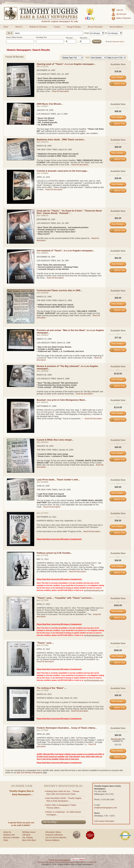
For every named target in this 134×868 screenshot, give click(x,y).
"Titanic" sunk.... (45, 643)
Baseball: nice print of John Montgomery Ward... (62, 400)
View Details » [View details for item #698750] (118, 224)
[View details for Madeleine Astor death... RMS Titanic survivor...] (21, 160)
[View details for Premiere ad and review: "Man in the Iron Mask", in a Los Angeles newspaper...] (21, 350)
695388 (45, 293)
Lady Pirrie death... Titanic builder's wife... (58, 480)
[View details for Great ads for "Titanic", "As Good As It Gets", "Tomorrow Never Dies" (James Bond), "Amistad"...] (21, 243)
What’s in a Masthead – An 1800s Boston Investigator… (64, 813)
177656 (45, 555)
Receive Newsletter (95, 27)
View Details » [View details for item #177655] (118, 611)
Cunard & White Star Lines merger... (55, 440)
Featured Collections (54, 835)
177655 (45, 600)
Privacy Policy (73, 862)
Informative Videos (53, 832)
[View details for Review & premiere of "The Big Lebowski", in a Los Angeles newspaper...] (21, 386)
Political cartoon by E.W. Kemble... (54, 553)
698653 (45, 253)
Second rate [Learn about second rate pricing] (116, 739)
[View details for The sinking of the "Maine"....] (21, 720)
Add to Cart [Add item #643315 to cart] (118, 459)
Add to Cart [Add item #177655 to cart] (118, 618)
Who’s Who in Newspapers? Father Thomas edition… (61, 806)
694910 (45, 335)
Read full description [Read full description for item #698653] (55, 278)
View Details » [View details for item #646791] (118, 413)
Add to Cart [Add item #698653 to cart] (118, 270)
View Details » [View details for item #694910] (118, 344)
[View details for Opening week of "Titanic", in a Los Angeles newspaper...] (21, 96)
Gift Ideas (26, 835)
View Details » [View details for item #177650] (118, 701)
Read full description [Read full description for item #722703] (61, 91)
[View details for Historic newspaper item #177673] (21, 545)
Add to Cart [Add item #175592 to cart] (118, 757)
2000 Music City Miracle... (50, 104)
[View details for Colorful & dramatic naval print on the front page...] (21, 203)
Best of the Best (29, 840)
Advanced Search (118, 42)
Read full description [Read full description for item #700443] (54, 189)
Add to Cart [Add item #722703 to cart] (118, 84)
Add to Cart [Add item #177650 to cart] (118, 707)
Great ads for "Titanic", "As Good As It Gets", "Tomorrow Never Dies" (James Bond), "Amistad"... (69, 212)
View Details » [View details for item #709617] (118, 117)
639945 (45, 482)
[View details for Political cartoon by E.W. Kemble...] (21, 585)
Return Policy (61, 862)
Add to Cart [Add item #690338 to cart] (118, 386)
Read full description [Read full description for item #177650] (80, 711)
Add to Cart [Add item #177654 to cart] (118, 663)
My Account (121, 14)
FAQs (6, 840)
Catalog (57, 27)
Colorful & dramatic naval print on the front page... (63, 171)
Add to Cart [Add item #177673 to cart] (118, 533)
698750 (45, 216)
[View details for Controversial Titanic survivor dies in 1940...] (21, 323)
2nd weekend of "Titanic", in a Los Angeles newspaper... (66, 251)
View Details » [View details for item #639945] (118, 493)
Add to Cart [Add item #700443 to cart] (118, 190)
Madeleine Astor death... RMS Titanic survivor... (61, 140)
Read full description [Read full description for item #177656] (77, 572)
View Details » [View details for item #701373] (118, 153)
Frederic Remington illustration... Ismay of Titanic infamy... (67, 728)
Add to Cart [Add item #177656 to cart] (118, 573)
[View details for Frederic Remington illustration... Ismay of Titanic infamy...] (21, 748)
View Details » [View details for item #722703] (118, 77)
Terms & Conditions (46, 862)
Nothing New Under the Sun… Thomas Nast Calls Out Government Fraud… (63, 793)
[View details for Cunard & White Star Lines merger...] (21, 472)
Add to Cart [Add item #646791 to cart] (118, 420)
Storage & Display (74, 27)
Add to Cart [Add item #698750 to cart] (118, 230)
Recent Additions (116, 27)
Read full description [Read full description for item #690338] (84, 394)
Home (6, 27)
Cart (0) (120, 10)
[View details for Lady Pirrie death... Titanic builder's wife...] (21, 500)
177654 (45, 645)
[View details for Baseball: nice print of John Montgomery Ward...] (21, 432)
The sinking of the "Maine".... (52, 688)
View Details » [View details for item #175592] (118, 751)
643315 (45, 442)
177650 (45, 690)
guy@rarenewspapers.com (94, 590)
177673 (45, 513)
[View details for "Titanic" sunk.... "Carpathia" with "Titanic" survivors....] (21, 630)
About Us (19, 27)
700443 (45, 173)
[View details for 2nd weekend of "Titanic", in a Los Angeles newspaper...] (21, 283)
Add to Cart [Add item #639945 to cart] (118, 499)
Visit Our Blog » (50, 822)
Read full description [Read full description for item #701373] (80, 165)
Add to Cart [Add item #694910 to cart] (118, 350)
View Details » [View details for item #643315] (118, 453)
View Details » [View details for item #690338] (118, 380)
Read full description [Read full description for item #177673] (92, 531)
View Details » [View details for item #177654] (118, 656)
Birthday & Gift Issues (38, 27)
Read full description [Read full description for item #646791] (93, 419)
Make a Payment (124, 18)
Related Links (9, 835)
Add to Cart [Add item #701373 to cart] (118, 159)
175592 (45, 730)
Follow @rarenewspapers (59, 860)
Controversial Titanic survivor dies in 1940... (59, 290)
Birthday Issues (29, 832)
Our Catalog (27, 837)
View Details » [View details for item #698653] (118, 264)
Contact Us (92, 862)
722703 (45, 66)
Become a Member (11, 837)
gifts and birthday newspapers (30, 773)
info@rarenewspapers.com (106, 808)
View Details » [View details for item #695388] (118, 304)
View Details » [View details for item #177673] (118, 527)
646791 (45, 402)
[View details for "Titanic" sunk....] (21, 675)
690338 (45, 371)
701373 (45, 142)
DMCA (83, 862)
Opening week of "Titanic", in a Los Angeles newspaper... (66, 64)
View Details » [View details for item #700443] (118, 184)
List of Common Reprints (56, 837)
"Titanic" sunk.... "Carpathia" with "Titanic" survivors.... (65, 598)
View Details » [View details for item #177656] (118, 566)
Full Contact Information (104, 821)
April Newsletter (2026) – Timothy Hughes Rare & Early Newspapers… (64, 800)
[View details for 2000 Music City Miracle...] (21, 124)
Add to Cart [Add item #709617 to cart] (118, 124)
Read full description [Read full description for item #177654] (45, 662)
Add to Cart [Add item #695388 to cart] (118, 310)
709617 (45, 106)
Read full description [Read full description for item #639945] (52, 507)
